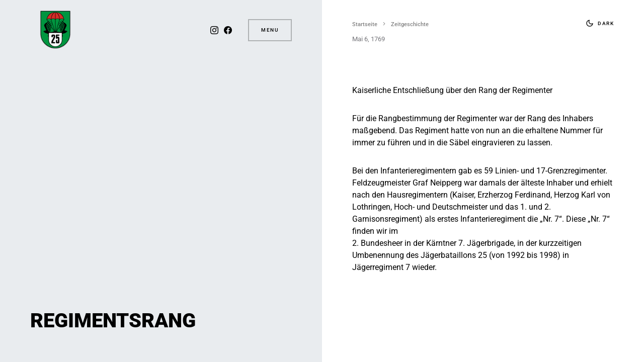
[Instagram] (214, 30)
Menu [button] (270, 30)
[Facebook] (228, 30)
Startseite (365, 24)
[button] (598, 23)
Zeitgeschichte (410, 24)
